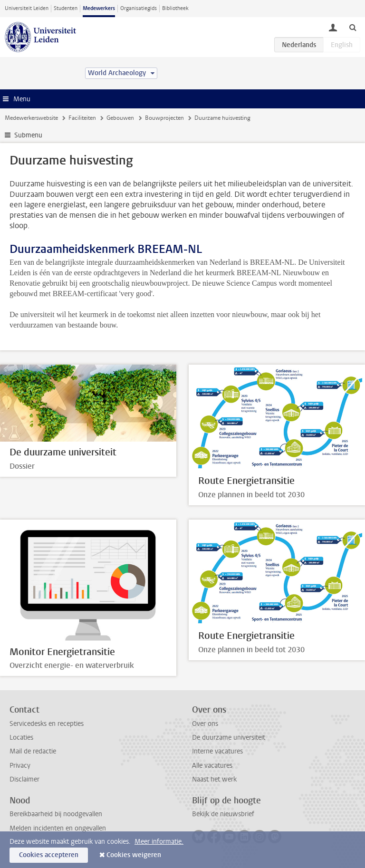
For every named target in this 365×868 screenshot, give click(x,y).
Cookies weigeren (134, 855)
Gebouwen (120, 118)
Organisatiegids (139, 8)
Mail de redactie (33, 751)
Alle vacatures (212, 766)
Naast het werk (214, 779)
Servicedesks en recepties (47, 724)
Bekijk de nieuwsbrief (223, 814)
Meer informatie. (159, 842)
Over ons (205, 724)
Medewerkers (99, 8)
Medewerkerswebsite (31, 118)
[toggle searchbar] (353, 27)
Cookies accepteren (49, 855)
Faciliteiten (82, 118)
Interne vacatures (217, 751)
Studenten (66, 8)
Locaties (21, 738)
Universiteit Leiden (27, 8)
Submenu (28, 135)
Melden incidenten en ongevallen (58, 828)
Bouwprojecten (164, 118)
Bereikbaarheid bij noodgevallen (56, 814)
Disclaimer (24, 779)
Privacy (20, 766)
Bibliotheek (175, 8)
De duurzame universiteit (229, 738)
